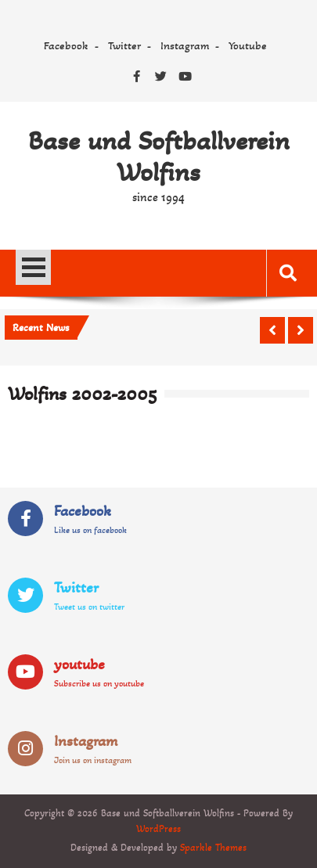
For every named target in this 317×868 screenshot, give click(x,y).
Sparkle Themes (213, 848)
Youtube (248, 45)
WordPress (158, 829)
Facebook (66, 45)
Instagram (185, 45)
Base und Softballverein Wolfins (159, 157)
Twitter (124, 45)
